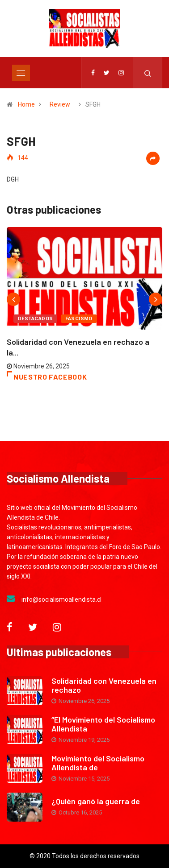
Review (60, 104)
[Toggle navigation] (21, 73)
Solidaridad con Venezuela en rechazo (104, 685)
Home (26, 104)
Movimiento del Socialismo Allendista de (98, 763)
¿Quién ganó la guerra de (96, 801)
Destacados (35, 319)
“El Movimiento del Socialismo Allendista (103, 724)
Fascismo (79, 319)
